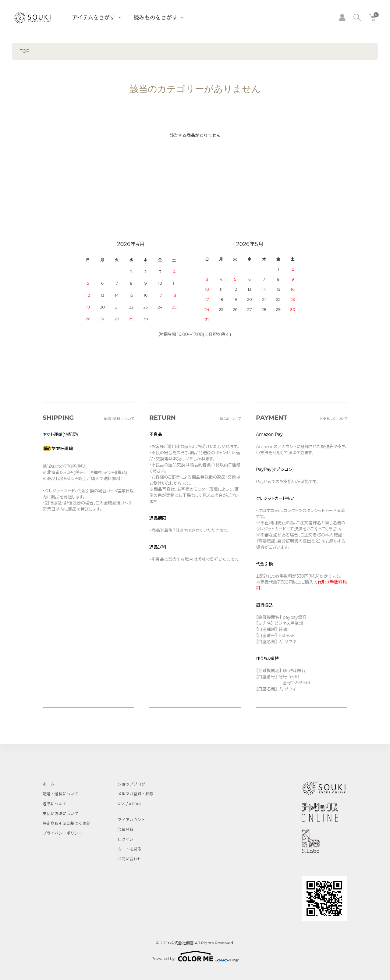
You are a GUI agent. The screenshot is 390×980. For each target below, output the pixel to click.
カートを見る (129, 849)
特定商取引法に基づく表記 (66, 823)
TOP (25, 51)
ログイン (126, 839)
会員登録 (126, 829)
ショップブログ (131, 784)
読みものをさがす (155, 18)
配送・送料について (60, 794)
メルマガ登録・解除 (135, 794)
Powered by (195, 956)
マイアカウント (131, 820)
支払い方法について (60, 814)
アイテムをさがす (94, 18)
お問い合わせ (129, 859)
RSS (121, 804)
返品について (55, 804)
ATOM (135, 804)
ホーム (49, 784)
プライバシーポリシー (62, 833)
